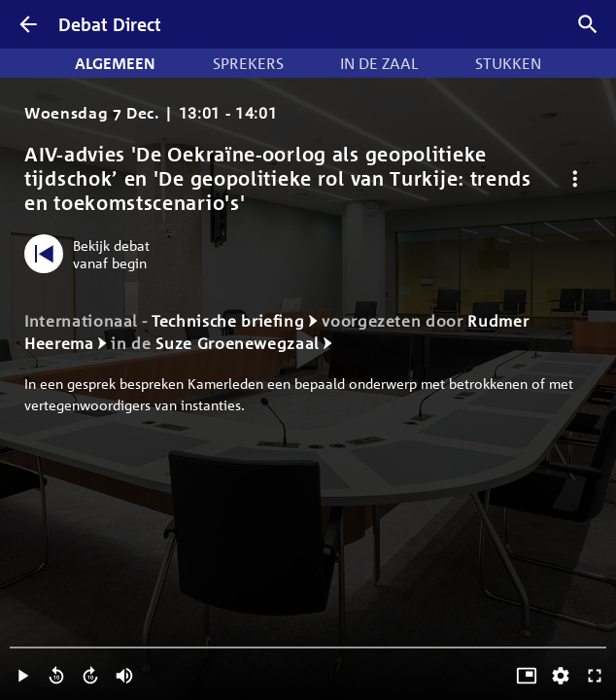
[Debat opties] (575, 178)
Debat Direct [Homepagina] (110, 24)
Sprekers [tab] (248, 63)
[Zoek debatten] (588, 24)
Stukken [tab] (508, 63)
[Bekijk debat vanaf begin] (92, 254)
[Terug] (28, 24)
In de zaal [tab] (379, 63)
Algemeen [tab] (115, 63)
